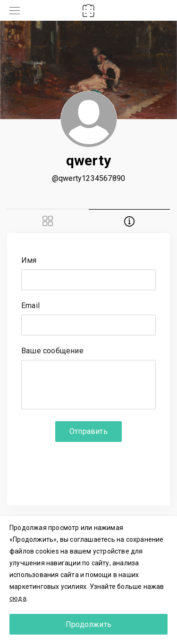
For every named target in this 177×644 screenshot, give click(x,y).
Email (30, 306)
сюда (18, 598)
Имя (29, 261)
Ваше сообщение (52, 351)
